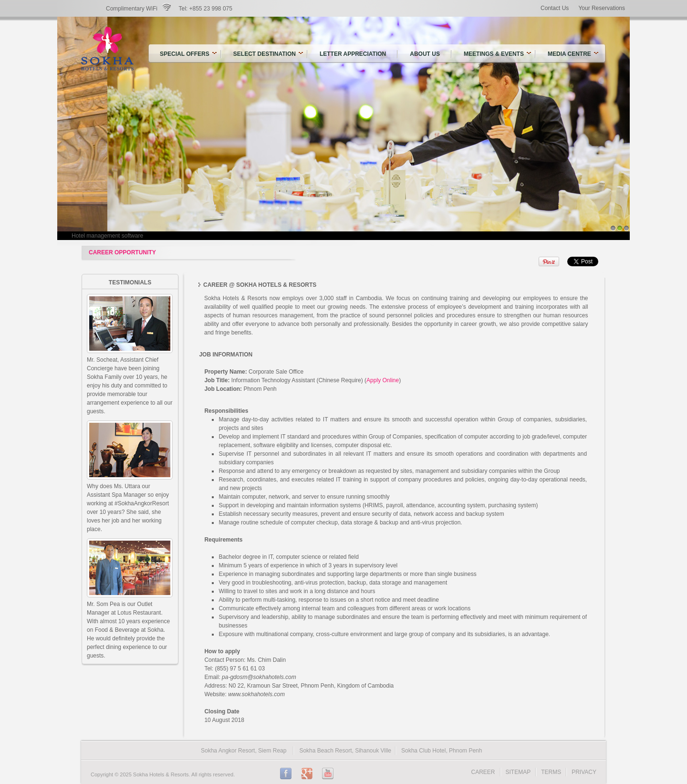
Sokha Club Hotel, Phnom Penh (442, 751)
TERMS (551, 772)
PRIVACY (584, 772)
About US (425, 54)
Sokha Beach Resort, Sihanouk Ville (345, 751)
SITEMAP (518, 772)
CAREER (483, 772)
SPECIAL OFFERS (185, 54)
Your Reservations (602, 8)
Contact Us (555, 8)
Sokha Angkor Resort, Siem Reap (244, 751)
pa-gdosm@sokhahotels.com (259, 677)
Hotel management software (107, 236)
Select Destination (265, 54)
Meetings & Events (497, 54)
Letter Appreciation (353, 54)
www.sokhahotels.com (256, 694)
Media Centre (573, 54)
